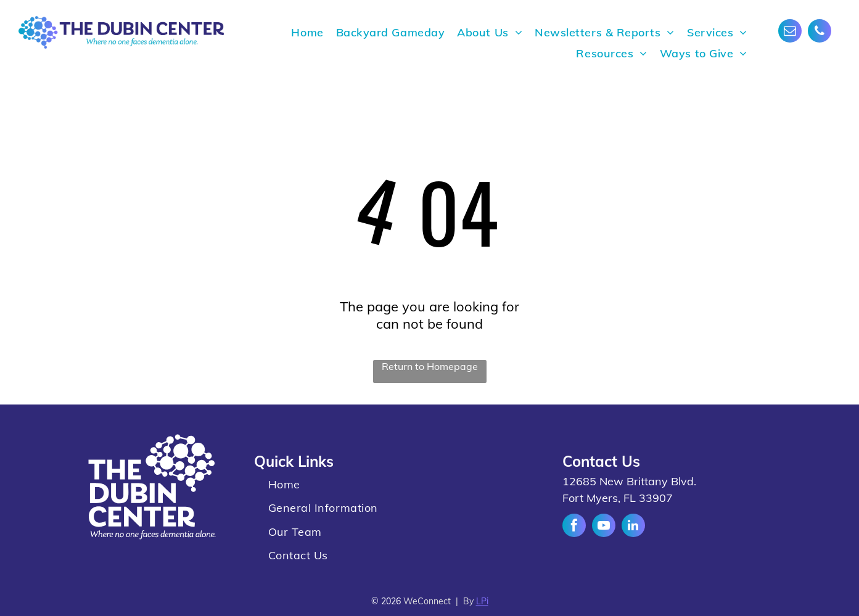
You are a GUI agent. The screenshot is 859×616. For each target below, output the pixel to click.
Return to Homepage (430, 366)
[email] (790, 32)
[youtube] (604, 527)
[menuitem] (307, 33)
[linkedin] (633, 527)
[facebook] (574, 527)
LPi (482, 601)
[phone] (820, 32)
